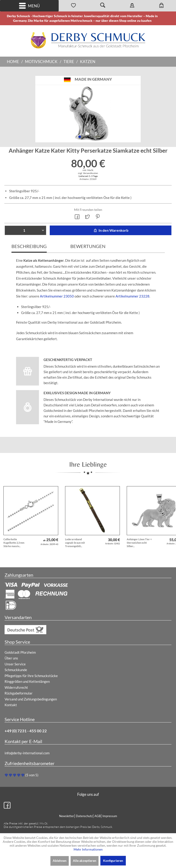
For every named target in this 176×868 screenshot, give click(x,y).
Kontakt (11, 705)
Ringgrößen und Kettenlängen (27, 681)
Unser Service (15, 664)
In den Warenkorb (111, 230)
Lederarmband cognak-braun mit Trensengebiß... (75, 543)
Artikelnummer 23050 (57, 296)
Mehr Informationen (88, 849)
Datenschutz (84, 816)
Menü (29, 6)
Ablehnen (60, 861)
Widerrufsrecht (16, 687)
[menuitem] (29, 6)
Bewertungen (88, 246)
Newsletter (67, 816)
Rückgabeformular (19, 693)
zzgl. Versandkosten (88, 173)
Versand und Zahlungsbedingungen (31, 699)
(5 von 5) (22, 775)
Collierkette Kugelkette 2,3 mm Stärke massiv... (14, 543)
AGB (98, 816)
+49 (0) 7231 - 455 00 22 (26, 731)
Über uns (11, 658)
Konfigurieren (113, 861)
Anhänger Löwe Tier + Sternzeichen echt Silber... (139, 543)
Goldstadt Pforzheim (20, 652)
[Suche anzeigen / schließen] (103, 6)
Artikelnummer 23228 (132, 296)
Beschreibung (29, 246)
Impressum (110, 816)
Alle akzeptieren (85, 861)
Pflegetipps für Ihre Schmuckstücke (31, 676)
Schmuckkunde (16, 670)
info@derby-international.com (27, 753)
